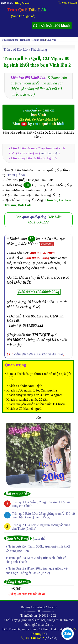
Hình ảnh (25, 40)
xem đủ (40, 538)
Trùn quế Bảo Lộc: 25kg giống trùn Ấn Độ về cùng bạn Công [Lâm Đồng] (43, 515)
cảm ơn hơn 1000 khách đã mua (39, 354)
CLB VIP (51, 40)
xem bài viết (49, 153)
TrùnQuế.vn (16, 175)
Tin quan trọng (10, 40)
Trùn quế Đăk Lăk (16, 49)
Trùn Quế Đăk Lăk (27, 10)
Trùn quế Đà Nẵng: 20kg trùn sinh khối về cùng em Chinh (41, 504)
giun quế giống (34, 217)
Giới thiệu (7, 3)
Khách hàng (39, 49)
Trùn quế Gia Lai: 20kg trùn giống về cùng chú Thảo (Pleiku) (41, 527)
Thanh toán (38, 40)
